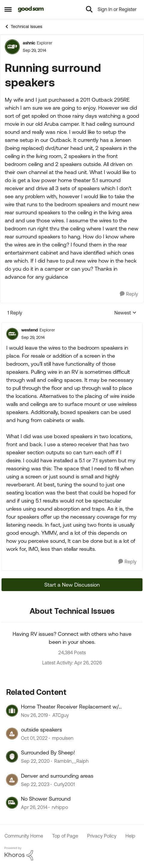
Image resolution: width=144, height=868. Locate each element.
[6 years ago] (34, 715)
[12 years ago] (34, 807)
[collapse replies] (72, 325)
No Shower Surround (46, 799)
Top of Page (65, 836)
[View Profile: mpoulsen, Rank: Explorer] (12, 734)
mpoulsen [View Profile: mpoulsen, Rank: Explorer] (63, 738)
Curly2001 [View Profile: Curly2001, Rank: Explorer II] (64, 784)
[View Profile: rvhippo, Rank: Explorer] (12, 803)
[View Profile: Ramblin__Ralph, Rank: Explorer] (12, 757)
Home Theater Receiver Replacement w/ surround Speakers (70, 707)
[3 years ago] (34, 738)
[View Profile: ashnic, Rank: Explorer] (12, 47)
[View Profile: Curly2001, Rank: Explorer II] (12, 780)
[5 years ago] (35, 761)
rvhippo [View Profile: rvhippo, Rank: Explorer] (60, 807)
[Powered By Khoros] (72, 854)
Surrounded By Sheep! (48, 752)
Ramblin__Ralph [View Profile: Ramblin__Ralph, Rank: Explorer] (71, 761)
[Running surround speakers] (33, 338)
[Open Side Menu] (8, 9)
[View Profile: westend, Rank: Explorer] (12, 334)
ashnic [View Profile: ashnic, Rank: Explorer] (29, 43)
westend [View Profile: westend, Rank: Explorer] (30, 330)
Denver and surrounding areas (57, 776)
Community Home (24, 836)
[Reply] (129, 294)
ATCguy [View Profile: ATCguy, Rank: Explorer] (61, 715)
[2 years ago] (35, 784)
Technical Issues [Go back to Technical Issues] (23, 27)
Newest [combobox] (125, 313)
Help (130, 836)
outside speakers (41, 730)
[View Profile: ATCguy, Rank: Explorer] (12, 711)
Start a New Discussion (72, 585)
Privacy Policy (102, 836)
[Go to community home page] (31, 9)
